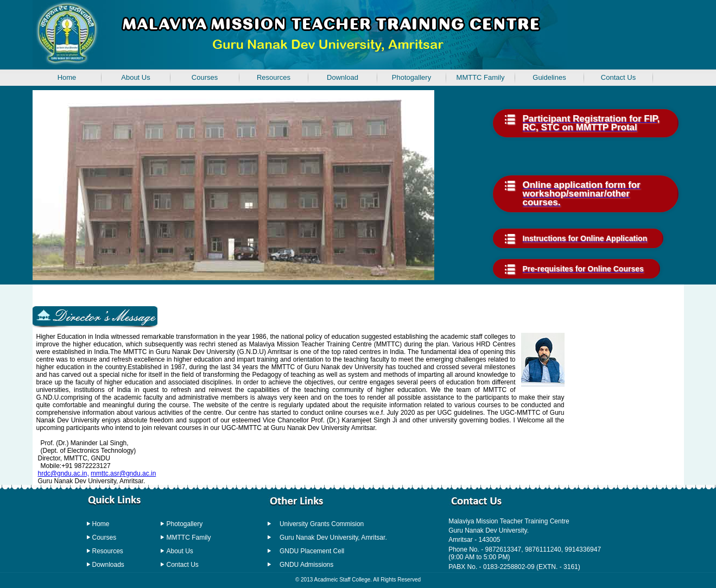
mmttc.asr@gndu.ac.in (123, 473)
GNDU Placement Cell (312, 551)
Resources (274, 77)
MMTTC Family (481, 77)
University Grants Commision (322, 524)
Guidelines (549, 77)
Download (343, 77)
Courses (205, 77)
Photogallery (411, 77)
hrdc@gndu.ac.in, (64, 473)
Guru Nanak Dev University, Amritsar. (333, 538)
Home (101, 524)
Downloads (108, 565)
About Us (135, 77)
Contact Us (618, 77)
